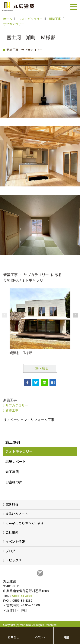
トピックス (14, 560)
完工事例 (12, 472)
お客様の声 (14, 482)
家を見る (12, 504)
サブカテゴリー (17, 405)
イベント (40, 637)
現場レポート (16, 462)
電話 (67, 637)
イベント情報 (15, 542)
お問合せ (13, 637)
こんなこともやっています (25, 523)
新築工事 (12, 410)
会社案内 (12, 532)
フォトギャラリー (19, 451)
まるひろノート (17, 514)
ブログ (10, 551)
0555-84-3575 (22, 596)
